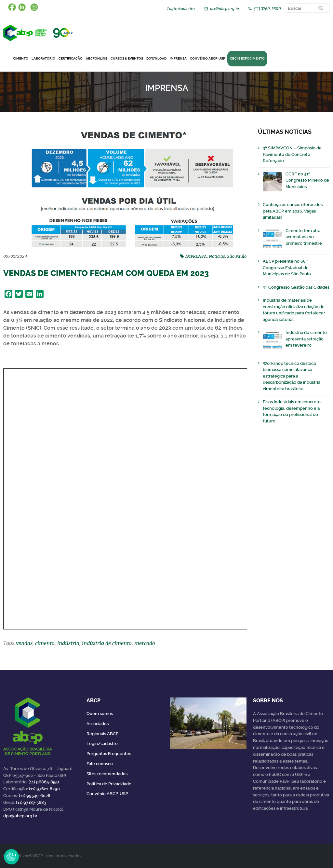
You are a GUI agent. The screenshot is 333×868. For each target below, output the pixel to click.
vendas (24, 643)
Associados (98, 724)
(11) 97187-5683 (31, 802)
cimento (45, 643)
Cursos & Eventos (127, 58)
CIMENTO (21, 58)
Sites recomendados (107, 774)
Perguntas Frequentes (109, 754)
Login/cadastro (181, 9)
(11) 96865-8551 (44, 782)
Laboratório (43, 58)
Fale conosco (100, 764)
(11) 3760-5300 (267, 9)
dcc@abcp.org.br (225, 9)
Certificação (71, 58)
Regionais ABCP (102, 734)
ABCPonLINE (97, 58)
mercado (145, 643)
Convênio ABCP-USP (207, 58)
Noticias (217, 256)
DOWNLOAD (156, 58)
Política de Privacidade (109, 784)
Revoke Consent (11, 857)
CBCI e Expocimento (247, 58)
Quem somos (100, 714)
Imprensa (178, 58)
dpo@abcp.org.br (20, 816)
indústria (68, 643)
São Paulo (237, 256)
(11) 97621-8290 (44, 789)
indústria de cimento (107, 643)
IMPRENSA (196, 256)
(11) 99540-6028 (35, 796)
